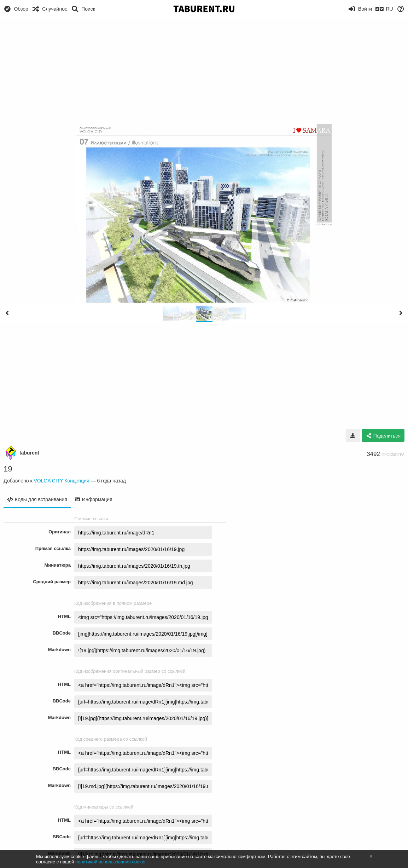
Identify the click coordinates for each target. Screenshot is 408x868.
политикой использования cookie (110, 862)
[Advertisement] (204, 71)
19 (8, 469)
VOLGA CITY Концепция (61, 481)
